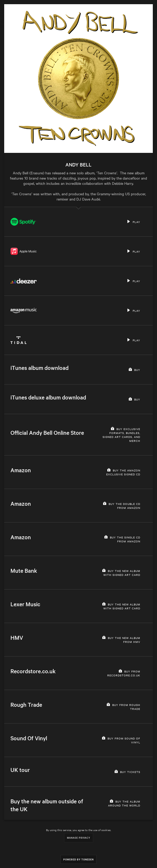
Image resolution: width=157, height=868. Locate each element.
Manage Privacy (79, 838)
